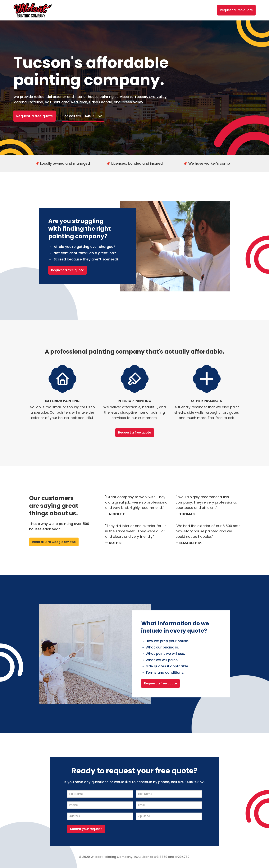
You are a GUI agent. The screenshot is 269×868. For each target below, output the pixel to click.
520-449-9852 (191, 782)
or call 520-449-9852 (83, 116)
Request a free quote (236, 10)
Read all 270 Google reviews (54, 542)
